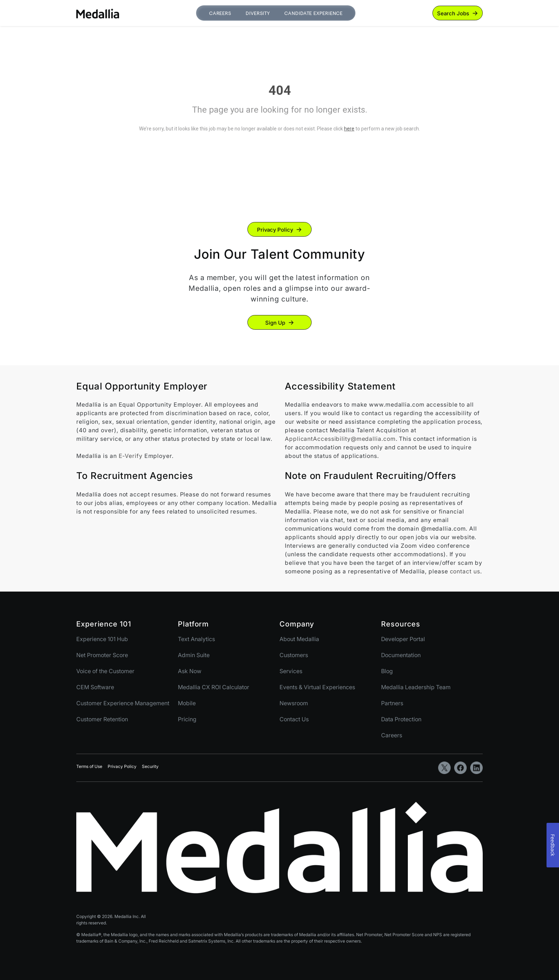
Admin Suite (194, 655)
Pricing (187, 719)
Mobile (187, 703)
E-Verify (131, 456)
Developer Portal (403, 639)
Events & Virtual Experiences (317, 687)
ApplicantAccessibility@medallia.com (340, 439)
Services (291, 671)
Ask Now (190, 671)
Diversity (258, 13)
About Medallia (299, 639)
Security (150, 766)
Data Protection (401, 719)
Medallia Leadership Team (416, 687)
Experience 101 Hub (102, 639)
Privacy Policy (275, 230)
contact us (465, 571)
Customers (294, 655)
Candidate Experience (313, 13)
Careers (220, 13)
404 (280, 91)
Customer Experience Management (123, 703)
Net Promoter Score (102, 655)
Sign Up (275, 323)
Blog (387, 671)
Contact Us (294, 719)
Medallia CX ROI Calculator (214, 687)
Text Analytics (196, 639)
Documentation (401, 655)
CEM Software (95, 687)
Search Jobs (453, 13)
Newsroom (294, 703)
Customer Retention (102, 719)
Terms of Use (89, 766)
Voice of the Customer (105, 671)
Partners (392, 703)
